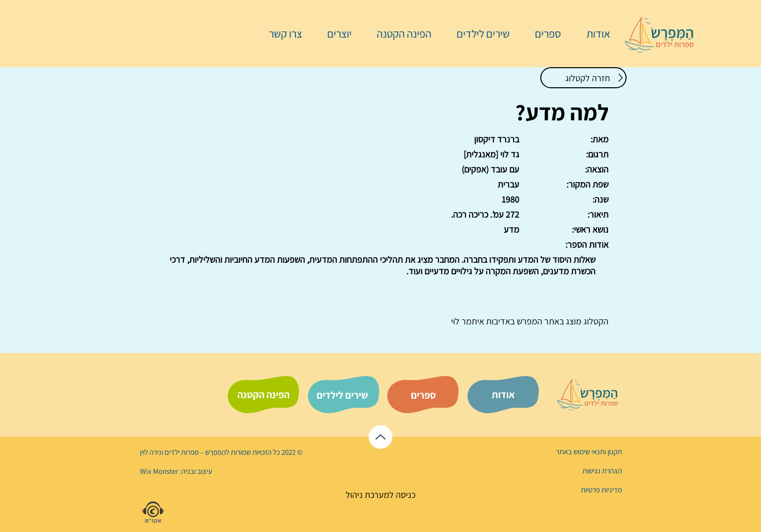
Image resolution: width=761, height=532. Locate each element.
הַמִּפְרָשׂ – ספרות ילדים (194, 452)
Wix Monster (159, 471)
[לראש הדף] (380, 437)
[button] (543, 34)
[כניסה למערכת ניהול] (380, 495)
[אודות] (503, 395)
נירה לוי (151, 452)
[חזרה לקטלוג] (583, 78)
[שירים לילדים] (343, 395)
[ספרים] (423, 395)
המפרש (528, 321)
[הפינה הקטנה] (263, 395)
